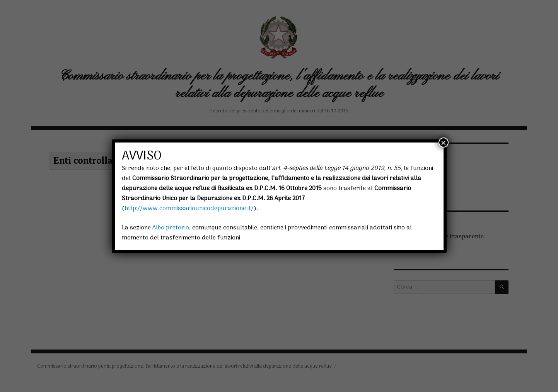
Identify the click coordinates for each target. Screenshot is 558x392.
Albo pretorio (171, 228)
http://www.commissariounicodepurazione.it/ (189, 209)
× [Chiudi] (444, 143)
